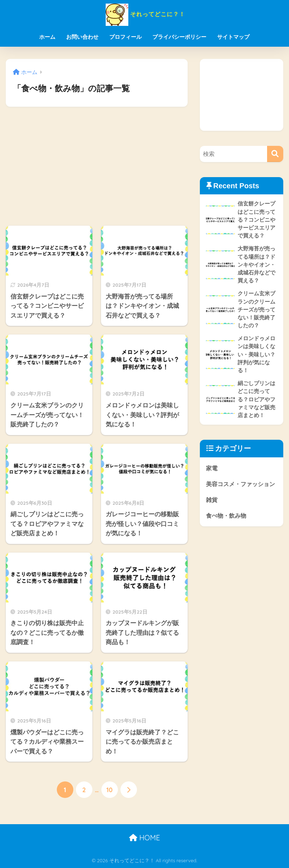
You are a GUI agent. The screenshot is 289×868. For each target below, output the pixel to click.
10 (110, 790)
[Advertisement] (97, 166)
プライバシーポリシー (179, 37)
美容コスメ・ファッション (240, 494)
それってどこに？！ (144, 14)
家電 (212, 472)
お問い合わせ (82, 37)
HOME (144, 838)
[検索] (275, 154)
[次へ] (129, 790)
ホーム (47, 37)
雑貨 (212, 515)
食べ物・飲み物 (227, 531)
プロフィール (125, 37)
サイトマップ (233, 37)
